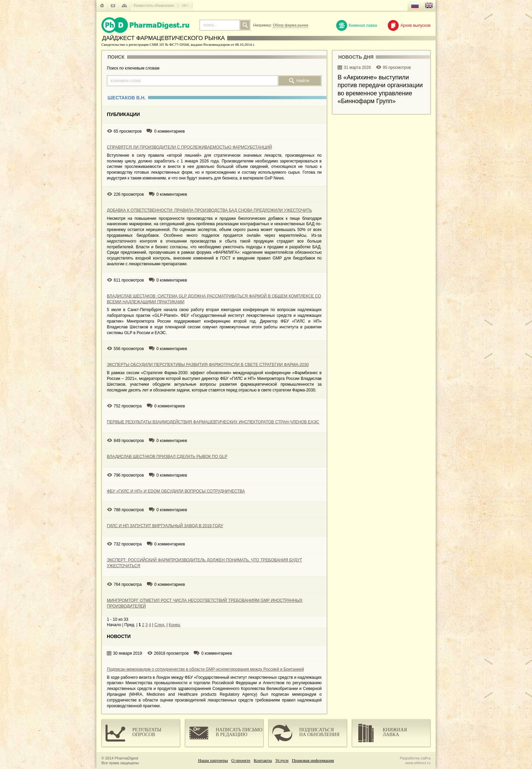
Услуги (282, 760)
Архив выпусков (409, 25)
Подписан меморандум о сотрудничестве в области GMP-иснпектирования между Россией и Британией (205, 669)
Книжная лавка (357, 25)
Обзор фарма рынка (290, 25)
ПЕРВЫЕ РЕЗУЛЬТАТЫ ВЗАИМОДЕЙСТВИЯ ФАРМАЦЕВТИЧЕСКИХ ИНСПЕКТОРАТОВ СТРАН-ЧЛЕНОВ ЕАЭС (213, 422)
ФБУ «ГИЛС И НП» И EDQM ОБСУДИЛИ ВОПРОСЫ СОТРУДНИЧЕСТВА (176, 491)
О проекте (241, 760)
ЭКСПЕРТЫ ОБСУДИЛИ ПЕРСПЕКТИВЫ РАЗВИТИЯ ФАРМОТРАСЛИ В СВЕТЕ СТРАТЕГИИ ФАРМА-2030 (208, 365)
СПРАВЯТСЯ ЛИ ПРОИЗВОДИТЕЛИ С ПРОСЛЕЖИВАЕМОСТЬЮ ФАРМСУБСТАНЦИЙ (189, 147)
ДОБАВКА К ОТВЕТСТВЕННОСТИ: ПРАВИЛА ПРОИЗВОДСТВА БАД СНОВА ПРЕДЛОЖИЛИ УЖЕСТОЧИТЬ (209, 210)
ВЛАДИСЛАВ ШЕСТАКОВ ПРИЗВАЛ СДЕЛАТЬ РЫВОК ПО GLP (167, 457)
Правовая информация (313, 760)
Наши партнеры (213, 760)
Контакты (263, 760)
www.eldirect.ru (418, 763)
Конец (174, 625)
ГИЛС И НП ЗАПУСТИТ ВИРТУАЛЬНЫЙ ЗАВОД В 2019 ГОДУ (165, 526)
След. (160, 625)
